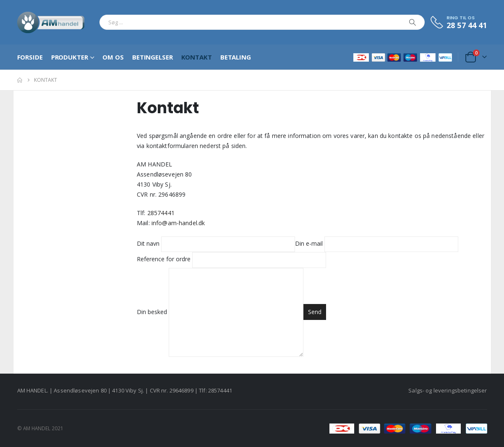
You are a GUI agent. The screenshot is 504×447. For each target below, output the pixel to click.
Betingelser (153, 57)
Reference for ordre (231, 259)
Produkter (70, 57)
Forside (30, 57)
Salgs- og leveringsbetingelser (448, 390)
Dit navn (216, 243)
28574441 (161, 213)
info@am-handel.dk (178, 223)
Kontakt (197, 57)
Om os (113, 57)
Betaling (236, 57)
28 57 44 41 (467, 25)
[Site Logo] (51, 22)
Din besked (220, 312)
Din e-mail (377, 243)
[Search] (413, 22)
